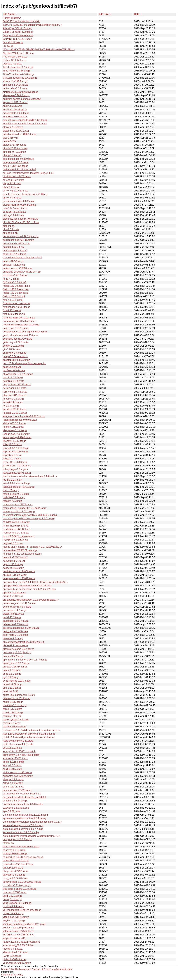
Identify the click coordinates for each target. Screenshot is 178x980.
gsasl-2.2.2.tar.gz (12, 367)
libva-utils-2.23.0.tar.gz (15, 462)
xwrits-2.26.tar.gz (12, 956)
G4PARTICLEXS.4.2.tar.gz (17, 39)
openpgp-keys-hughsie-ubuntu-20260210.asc (27, 586)
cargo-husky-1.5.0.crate (16, 162)
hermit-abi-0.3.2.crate (14, 388)
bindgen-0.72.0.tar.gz (14, 152)
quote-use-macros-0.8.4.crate (19, 695)
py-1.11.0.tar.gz (11, 677)
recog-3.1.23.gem (12, 709)
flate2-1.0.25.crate (13, 300)
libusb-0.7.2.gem (12, 459)
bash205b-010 (11, 138)
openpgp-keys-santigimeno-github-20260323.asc (29, 589)
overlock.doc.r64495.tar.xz (17, 607)
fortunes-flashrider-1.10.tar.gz (19, 318)
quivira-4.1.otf (10, 691)
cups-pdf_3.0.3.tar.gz (14, 212)
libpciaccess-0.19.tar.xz (15, 452)
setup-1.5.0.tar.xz (12, 765)
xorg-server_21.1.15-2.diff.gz (18, 945)
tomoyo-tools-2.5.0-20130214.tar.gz (22, 882)
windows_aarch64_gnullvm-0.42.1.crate (24, 924)
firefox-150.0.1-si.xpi (14, 296)
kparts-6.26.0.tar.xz (13, 427)
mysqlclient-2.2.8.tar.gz (15, 540)
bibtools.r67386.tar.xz (14, 145)
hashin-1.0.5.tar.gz (13, 378)
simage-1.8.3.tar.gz (13, 779)
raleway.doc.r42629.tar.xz (17, 698)
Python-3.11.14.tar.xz (14, 60)
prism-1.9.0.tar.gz (12, 670)
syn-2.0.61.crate (12, 811)
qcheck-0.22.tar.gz (13, 684)
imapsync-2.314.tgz (13, 399)
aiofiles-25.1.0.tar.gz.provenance (20, 92)
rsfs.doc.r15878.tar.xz (15, 727)
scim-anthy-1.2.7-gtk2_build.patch (21, 755)
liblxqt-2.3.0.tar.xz (12, 444)
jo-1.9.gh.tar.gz (11, 406)
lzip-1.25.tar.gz (11, 490)
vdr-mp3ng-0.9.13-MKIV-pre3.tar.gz (22, 910)
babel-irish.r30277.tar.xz (16, 131)
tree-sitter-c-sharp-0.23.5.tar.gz (20, 889)
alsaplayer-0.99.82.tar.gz (16, 95)
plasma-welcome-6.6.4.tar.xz (18, 649)
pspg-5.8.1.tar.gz (12, 674)
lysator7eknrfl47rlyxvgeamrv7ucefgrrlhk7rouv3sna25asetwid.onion (37, 969)
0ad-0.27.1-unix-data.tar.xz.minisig (22, 21)
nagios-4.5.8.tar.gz (13, 543)
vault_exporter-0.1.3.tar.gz (17, 903)
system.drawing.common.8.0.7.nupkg (23, 829)
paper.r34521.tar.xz (13, 614)
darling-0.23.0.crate (13, 215)
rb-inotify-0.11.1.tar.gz (15, 705)
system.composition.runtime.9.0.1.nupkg (25, 818)
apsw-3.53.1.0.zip (12, 106)
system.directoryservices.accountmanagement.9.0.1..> (32, 822)
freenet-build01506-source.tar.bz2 (21, 325)
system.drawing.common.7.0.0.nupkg (23, 825)
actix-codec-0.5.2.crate (15, 88)
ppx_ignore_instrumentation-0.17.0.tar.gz (25, 660)
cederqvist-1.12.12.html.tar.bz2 (20, 169)
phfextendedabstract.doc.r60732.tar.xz (24, 642)
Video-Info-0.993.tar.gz (15, 81)
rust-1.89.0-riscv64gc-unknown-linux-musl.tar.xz (29, 737)
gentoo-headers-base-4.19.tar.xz (20, 335)
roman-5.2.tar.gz (12, 723)
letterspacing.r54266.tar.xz (17, 437)
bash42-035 (9, 141)
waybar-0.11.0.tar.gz (14, 921)
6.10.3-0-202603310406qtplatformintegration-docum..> (32, 25)
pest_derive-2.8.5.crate (15, 631)
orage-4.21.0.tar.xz (13, 596)
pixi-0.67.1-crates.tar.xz (15, 646)
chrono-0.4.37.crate (13, 180)
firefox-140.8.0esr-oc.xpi (16, 289)
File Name (9, 14)
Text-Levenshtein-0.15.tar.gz (18, 67)
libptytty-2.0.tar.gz (12, 455)
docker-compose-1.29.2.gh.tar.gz (21, 236)
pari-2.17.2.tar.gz (12, 617)
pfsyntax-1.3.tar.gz (13, 639)
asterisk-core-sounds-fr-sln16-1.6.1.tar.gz (25, 120)
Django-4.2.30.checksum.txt (18, 36)
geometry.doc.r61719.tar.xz (18, 339)
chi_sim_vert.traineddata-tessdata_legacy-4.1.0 (28, 173)
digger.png (9, 226)
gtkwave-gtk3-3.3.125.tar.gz (18, 374)
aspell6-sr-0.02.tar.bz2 (15, 117)
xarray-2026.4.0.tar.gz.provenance (21, 942)
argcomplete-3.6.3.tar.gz (16, 113)
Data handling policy (12, 975)
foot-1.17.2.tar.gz (12, 310)
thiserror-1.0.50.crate (14, 850)
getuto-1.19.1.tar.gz (13, 346)
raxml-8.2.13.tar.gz (13, 702)
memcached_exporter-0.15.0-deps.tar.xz (25, 508)
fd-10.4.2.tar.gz (11, 279)
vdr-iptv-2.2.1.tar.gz (13, 906)
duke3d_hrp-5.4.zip (13, 247)
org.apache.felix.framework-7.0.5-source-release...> (31, 600)
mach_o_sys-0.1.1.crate (16, 494)
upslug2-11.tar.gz (12, 899)
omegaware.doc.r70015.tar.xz (19, 578)
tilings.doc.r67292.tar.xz (16, 871)
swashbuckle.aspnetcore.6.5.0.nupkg (23, 804)
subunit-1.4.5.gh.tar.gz (15, 801)
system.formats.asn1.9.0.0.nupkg (21, 832)
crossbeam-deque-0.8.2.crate (19, 201)
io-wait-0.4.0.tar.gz (13, 402)
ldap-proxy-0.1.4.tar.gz (15, 430)
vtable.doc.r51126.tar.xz (16, 917)
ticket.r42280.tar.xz (13, 868)
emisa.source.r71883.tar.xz (17, 268)
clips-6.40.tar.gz (11, 187)
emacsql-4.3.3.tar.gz (14, 265)
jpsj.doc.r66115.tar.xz (14, 409)
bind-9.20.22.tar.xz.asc (15, 148)
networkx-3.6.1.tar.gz (14, 561)
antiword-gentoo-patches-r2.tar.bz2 (22, 99)
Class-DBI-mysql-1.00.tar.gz (18, 32)
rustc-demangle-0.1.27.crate (18, 741)
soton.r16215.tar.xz (13, 787)
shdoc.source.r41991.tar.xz (17, 772)
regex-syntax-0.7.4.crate (16, 720)
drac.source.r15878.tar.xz (17, 244)
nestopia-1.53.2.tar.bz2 (15, 557)
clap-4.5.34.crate (12, 183)
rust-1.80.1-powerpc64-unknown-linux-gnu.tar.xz (29, 734)
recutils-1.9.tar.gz (12, 716)
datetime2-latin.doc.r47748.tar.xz (21, 219)
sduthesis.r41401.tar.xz (15, 758)
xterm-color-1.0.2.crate (15, 952)
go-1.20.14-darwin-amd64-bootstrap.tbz (24, 363)
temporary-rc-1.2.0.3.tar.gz (17, 839)
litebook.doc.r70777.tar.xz (17, 466)
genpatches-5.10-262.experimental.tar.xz (25, 332)
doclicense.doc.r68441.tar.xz (18, 240)
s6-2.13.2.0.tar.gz (12, 748)
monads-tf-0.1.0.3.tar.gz (16, 533)
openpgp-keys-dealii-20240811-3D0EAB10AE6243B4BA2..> (36, 582)
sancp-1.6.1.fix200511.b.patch (19, 751)
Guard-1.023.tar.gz (13, 43)
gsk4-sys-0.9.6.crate (14, 370)
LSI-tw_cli (8, 46)
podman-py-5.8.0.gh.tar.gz (17, 652)
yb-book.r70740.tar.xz (15, 959)
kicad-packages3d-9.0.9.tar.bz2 (20, 420)
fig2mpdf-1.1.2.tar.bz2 (15, 282)
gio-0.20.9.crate (11, 349)
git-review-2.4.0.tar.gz (15, 353)
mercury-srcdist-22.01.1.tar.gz (19, 512)
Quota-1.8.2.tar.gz (13, 64)
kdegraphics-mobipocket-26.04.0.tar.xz (24, 416)
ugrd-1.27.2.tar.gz (12, 896)
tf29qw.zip (8, 843)
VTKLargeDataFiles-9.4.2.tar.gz (20, 78)
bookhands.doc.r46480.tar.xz (18, 159)
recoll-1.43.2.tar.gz (13, 713)
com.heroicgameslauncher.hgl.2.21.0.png (25, 194)
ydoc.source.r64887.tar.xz (17, 963)
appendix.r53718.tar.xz (15, 102)
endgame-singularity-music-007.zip (22, 272)
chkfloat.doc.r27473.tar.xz (17, 176)
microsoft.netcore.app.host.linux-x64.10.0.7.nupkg (30, 515)
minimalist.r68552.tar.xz (16, 526)
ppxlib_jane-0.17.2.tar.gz (16, 663)
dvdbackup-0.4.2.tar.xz (15, 251)
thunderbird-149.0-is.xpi (16, 861)
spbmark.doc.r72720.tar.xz (17, 790)
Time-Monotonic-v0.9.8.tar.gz (19, 74)
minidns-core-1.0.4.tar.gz (16, 522)
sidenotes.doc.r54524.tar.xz (18, 776)
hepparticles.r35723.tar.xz (17, 385)
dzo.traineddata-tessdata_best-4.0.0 (22, 258)
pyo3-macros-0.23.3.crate (17, 681)
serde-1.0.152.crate (13, 762)
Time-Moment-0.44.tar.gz (16, 71)
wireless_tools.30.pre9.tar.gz (18, 928)
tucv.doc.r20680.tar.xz (15, 892)
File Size (104, 14)
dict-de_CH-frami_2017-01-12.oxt (21, 222)
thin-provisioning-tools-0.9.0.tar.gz (21, 847)
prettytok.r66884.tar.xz (15, 667)
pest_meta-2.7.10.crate (15, 635)
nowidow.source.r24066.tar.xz (19, 571)
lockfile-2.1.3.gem (12, 480)
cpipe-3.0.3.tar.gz (12, 198)
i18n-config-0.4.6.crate (15, 392)
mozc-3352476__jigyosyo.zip (19, 536)
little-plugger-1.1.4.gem (15, 469)
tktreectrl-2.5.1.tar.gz (14, 875)
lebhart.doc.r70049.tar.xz (16, 434)
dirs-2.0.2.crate (11, 229)
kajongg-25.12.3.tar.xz (15, 413)
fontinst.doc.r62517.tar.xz (17, 307)
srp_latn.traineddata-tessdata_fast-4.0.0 (24, 797)
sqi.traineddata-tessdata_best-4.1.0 (22, 794)
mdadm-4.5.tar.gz (12, 501)
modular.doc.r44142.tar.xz (17, 529)
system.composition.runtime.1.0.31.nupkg (25, 815)
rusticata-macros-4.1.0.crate (18, 744)
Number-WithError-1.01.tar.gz (19, 53)
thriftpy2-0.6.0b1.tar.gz (15, 854)
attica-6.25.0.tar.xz (13, 127)
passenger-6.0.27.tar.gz (16, 621)
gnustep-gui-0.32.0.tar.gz (16, 360)
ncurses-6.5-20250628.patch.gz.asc (22, 554)
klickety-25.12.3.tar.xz (15, 423)
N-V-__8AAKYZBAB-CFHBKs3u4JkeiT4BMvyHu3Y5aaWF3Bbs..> (39, 50)
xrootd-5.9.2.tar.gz (13, 949)
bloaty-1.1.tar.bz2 (12, 155)
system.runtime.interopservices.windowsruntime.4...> (31, 836)
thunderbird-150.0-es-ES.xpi (18, 864)
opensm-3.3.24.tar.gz (14, 593)
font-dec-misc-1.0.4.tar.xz (17, 303)
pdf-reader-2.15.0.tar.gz (16, 624)
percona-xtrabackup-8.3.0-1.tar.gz (21, 628)
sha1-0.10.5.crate (12, 769)
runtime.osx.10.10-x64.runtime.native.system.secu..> (31, 730)
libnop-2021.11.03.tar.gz (16, 448)
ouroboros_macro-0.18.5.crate (19, 603)
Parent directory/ (12, 18)
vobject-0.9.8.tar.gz (13, 913)
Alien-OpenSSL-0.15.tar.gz (17, 28)
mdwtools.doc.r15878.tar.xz (18, 505)
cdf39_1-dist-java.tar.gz (15, 166)
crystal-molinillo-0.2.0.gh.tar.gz (19, 205)
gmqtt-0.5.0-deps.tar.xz (15, 356)
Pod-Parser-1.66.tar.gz (15, 57)
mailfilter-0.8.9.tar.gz (14, 497)
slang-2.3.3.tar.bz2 (13, 783)
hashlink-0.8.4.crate (14, 381)
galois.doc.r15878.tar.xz (16, 328)
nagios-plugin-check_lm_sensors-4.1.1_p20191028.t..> (33, 547)
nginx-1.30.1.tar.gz (13, 564)
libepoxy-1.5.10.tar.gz (14, 441)
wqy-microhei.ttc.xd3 (14, 938)
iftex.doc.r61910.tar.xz (15, 395)
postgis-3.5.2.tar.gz (13, 656)
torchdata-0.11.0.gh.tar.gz (17, 885)
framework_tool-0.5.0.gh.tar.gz (19, 321)
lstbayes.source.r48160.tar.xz (19, 487)
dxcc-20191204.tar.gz (15, 254)
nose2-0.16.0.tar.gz (13, 568)
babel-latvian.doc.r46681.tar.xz (19, 134)
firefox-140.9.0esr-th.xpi (16, 293)
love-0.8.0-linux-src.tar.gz (17, 483)
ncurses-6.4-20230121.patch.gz (20, 550)
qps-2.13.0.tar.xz (12, 688)
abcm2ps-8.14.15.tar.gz (16, 85)
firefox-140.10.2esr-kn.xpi (17, 286)
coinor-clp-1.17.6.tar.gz (15, 191)
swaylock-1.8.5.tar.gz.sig (16, 808)
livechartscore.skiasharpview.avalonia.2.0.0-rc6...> (30, 476)
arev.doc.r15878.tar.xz (15, 110)
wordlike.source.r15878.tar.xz (19, 935)
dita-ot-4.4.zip (10, 233)
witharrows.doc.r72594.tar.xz (18, 931)
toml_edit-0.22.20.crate (15, 878)
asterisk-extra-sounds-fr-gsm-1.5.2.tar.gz (25, 124)
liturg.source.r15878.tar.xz (17, 473)
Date (137, 14)
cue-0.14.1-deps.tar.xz (15, 208)
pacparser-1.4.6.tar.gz (15, 610)
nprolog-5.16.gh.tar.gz (15, 575)
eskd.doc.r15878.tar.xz (15, 275)
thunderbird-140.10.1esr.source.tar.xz (23, 857)
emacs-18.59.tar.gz (13, 261)
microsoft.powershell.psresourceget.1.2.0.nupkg (29, 519)
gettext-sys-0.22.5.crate (16, 342)
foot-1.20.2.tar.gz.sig (14, 314)
